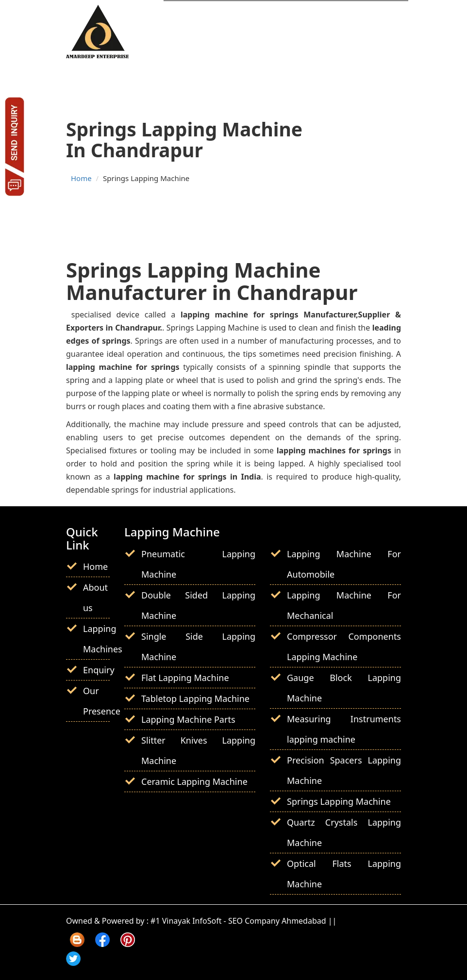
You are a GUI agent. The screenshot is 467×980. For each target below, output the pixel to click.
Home (81, 178)
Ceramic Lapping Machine (194, 781)
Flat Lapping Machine (185, 678)
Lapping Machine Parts (188, 719)
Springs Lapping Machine (339, 801)
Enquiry (99, 670)
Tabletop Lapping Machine (195, 698)
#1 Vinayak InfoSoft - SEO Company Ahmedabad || (243, 921)
